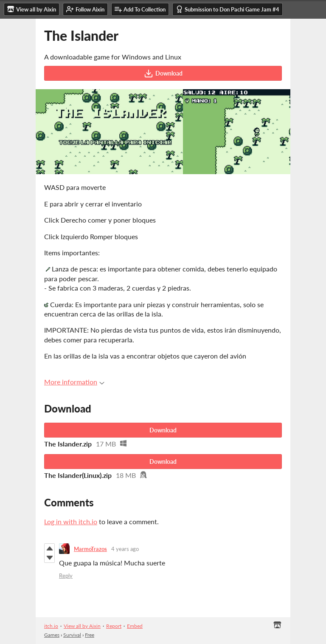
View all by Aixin (82, 626)
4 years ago (125, 549)
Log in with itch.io (71, 521)
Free (90, 635)
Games (52, 635)
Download (163, 73)
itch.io (51, 626)
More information (74, 382)
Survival (72, 635)
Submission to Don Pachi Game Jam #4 (228, 9)
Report (114, 626)
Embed (135, 626)
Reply (66, 576)
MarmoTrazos (90, 549)
